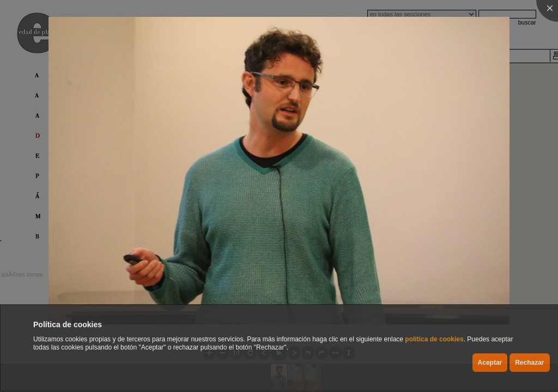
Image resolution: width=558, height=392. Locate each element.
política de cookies (434, 339)
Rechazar (529, 363)
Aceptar (490, 363)
